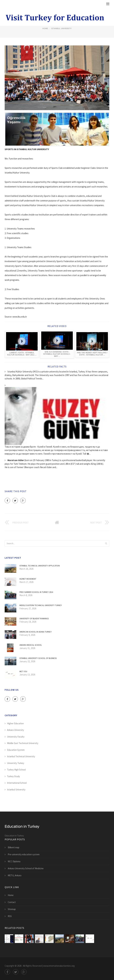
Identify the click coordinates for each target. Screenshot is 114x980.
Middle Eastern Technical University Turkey (41, 605)
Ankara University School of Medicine (26, 868)
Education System (16, 750)
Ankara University (15, 730)
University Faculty (16, 737)
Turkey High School (16, 770)
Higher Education (15, 723)
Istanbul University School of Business (38, 658)
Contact (12, 902)
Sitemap (12, 909)
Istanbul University (61, 28)
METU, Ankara (15, 875)
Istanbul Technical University (21, 756)
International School (17, 783)
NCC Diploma (14, 861)
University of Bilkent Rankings (34, 619)
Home (45, 28)
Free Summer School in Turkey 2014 (36, 592)
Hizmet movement (28, 579)
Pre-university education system (24, 854)
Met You (23, 671)
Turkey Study (13, 776)
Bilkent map (14, 847)
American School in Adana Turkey (36, 632)
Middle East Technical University (23, 743)
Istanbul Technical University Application (40, 566)
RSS (10, 916)
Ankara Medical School (31, 645)
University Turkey (16, 763)
